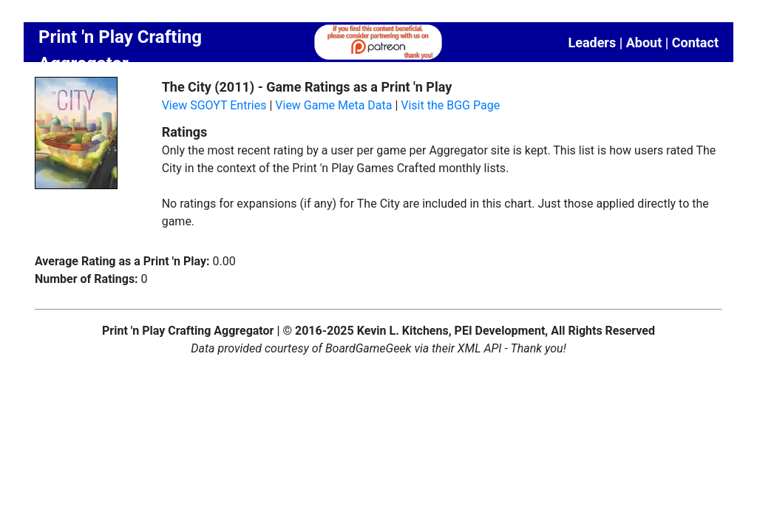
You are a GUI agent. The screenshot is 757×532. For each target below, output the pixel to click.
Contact (695, 42)
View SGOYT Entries (214, 105)
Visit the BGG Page (450, 105)
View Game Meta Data (333, 105)
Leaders (592, 42)
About (644, 42)
